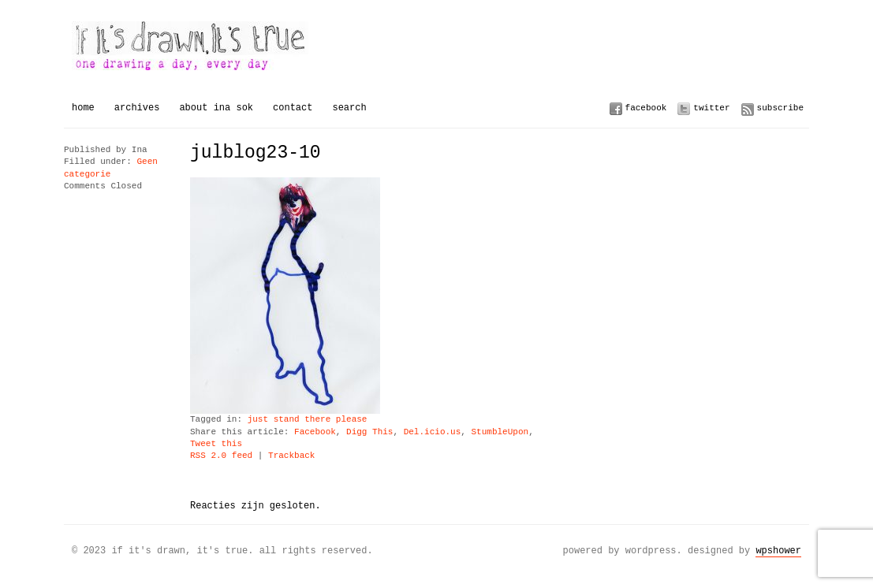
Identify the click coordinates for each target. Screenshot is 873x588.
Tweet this (216, 444)
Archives (137, 108)
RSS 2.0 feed (221, 456)
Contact (293, 108)
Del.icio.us (433, 432)
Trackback (291, 456)
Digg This (369, 432)
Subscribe (780, 108)
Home (83, 108)
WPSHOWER (778, 551)
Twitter (711, 108)
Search (349, 108)
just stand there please (308, 420)
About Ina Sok (216, 108)
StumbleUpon (500, 432)
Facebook (646, 108)
